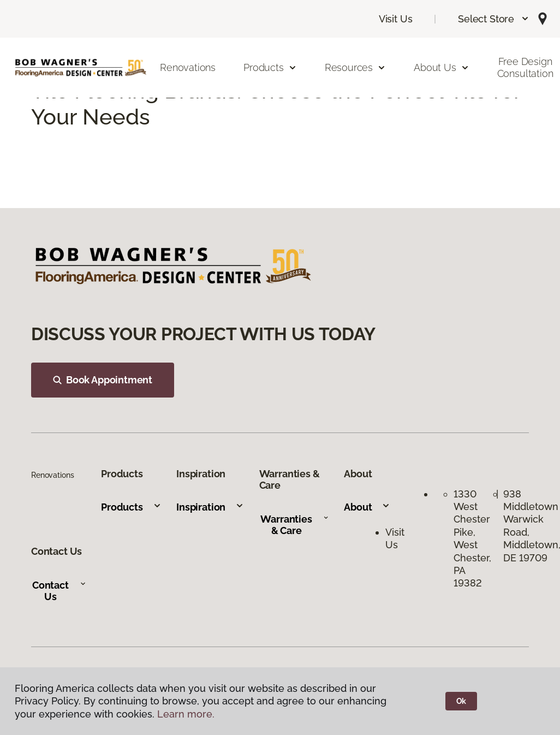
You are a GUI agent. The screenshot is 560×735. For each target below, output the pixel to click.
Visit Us (396, 19)
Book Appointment (103, 380)
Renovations (188, 67)
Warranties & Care (294, 525)
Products (131, 507)
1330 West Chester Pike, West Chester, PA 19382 (472, 539)
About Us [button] (442, 67)
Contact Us (59, 591)
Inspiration (210, 507)
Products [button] (270, 67)
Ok (461, 701)
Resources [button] (355, 67)
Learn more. (186, 714)
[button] (494, 19)
